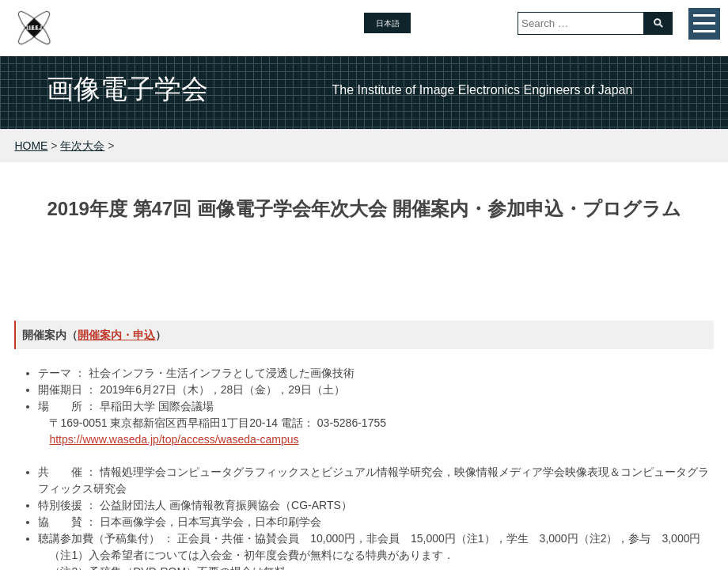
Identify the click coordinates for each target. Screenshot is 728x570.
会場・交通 (617, 261)
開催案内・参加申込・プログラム (386, 261)
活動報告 (529, 261)
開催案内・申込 (116, 335)
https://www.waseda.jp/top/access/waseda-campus (174, 439)
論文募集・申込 (226, 261)
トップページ (116, 261)
